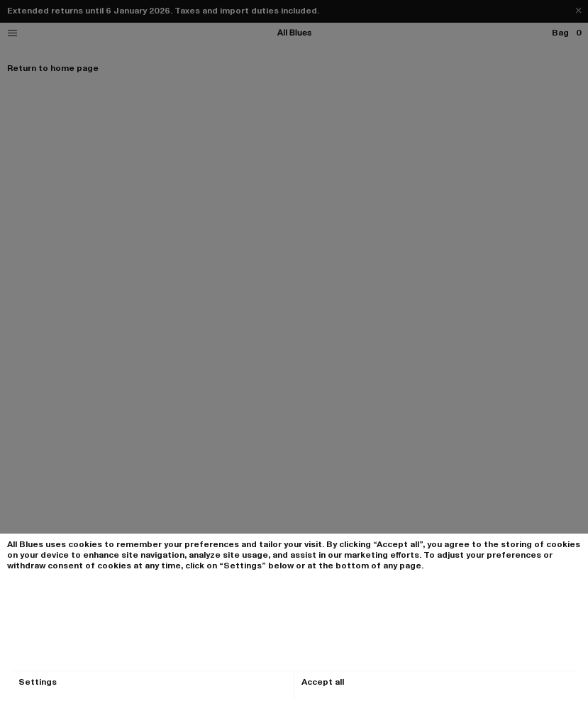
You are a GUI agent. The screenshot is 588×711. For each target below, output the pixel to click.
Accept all (323, 682)
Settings (38, 682)
